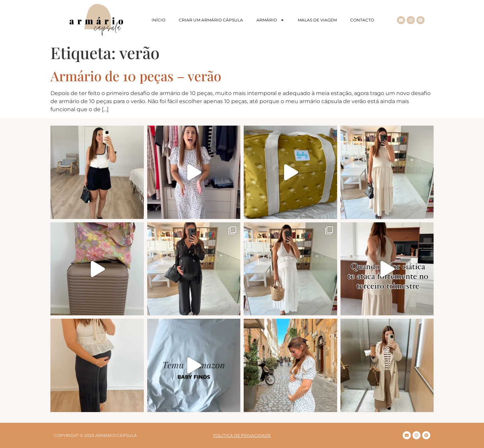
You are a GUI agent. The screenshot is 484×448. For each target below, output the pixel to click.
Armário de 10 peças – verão (136, 76)
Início (158, 20)
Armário (270, 20)
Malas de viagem (317, 20)
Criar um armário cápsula (211, 20)
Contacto (362, 20)
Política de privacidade (242, 435)
